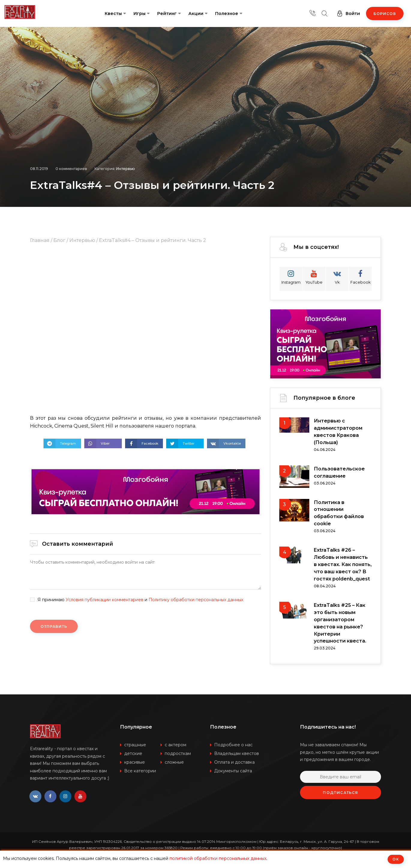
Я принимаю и (140, 600)
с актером (175, 745)
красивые (135, 763)
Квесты (113, 13)
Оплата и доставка (234, 763)
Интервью (126, 169)
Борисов (385, 14)
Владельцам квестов (237, 754)
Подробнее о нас (233, 745)
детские (133, 754)
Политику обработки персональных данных (196, 600)
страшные (135, 745)
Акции (196, 13)
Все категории (140, 771)
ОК (396, 859)
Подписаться (340, 793)
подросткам (178, 754)
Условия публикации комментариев (105, 600)
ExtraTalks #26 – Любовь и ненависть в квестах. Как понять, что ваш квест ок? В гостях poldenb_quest (343, 565)
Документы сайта (233, 771)
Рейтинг (167, 13)
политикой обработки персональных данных (218, 858)
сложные (174, 763)
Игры (139, 13)
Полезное (227, 13)
